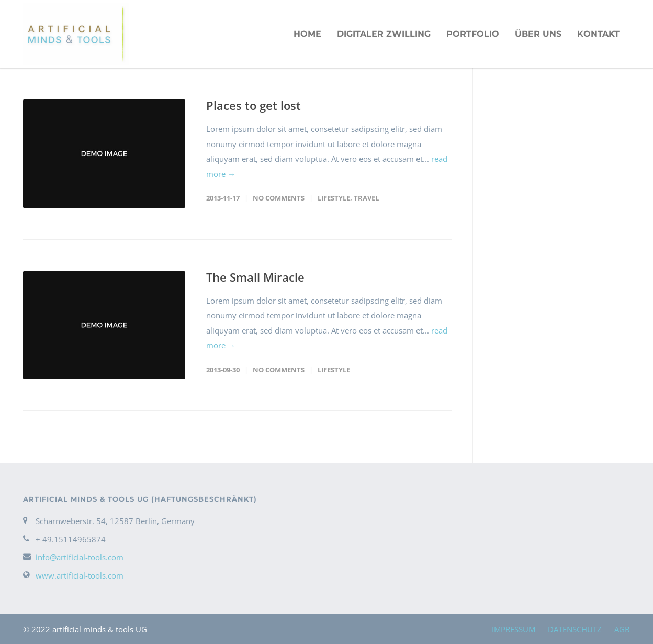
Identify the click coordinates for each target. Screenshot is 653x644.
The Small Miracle (255, 277)
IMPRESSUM (514, 629)
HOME (307, 34)
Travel (366, 198)
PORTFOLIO (473, 34)
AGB (622, 629)
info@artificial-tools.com (80, 557)
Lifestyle (334, 198)
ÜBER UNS (538, 34)
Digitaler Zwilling (384, 34)
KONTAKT (598, 34)
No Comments (279, 198)
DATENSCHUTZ (575, 629)
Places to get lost (254, 105)
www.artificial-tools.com (80, 575)
